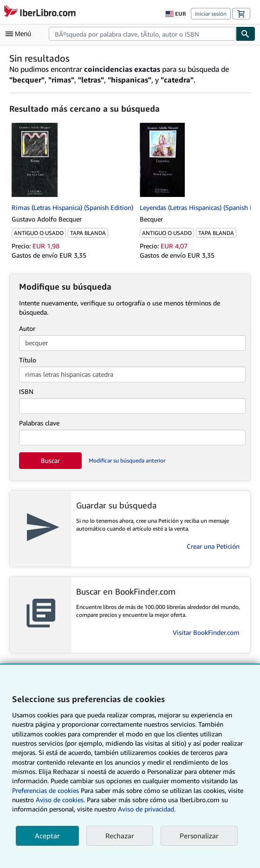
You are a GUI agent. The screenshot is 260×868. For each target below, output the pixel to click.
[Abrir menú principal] (20, 34)
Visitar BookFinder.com (206, 632)
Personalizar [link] (199, 836)
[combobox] (142, 34)
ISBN (26, 391)
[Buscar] (246, 34)
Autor (27, 328)
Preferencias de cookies (45, 790)
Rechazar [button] (120, 836)
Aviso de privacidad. (147, 809)
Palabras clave (39, 423)
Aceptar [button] (47, 836)
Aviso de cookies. (60, 800)
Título (28, 360)
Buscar (50, 460)
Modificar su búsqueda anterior (127, 460)
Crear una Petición (213, 546)
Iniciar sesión (211, 14)
